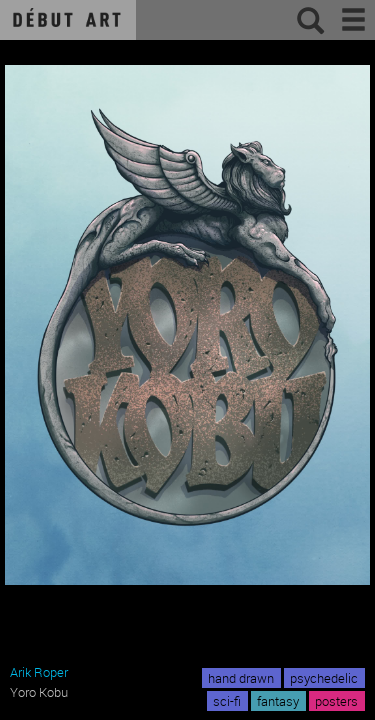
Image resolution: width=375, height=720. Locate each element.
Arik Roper (39, 672)
